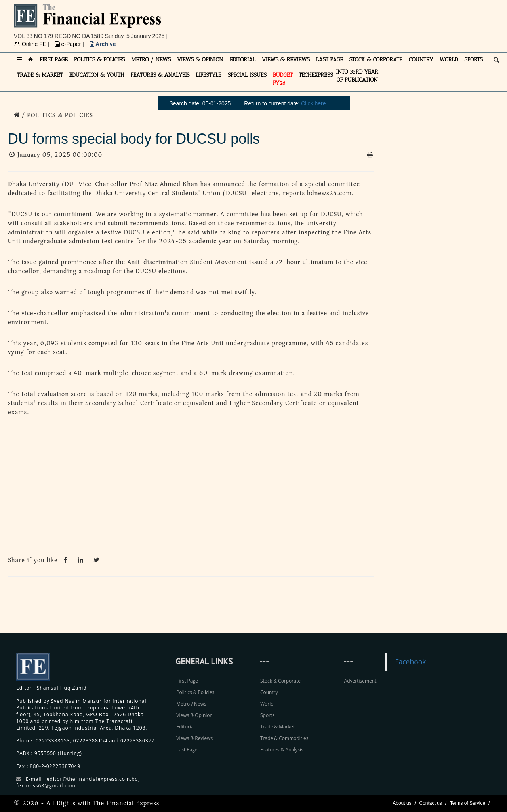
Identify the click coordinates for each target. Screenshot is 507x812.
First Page (187, 681)
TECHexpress (316, 75)
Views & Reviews (194, 738)
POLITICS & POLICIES (100, 60)
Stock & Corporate (280, 681)
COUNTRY (421, 60)
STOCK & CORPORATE (376, 60)
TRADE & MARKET (40, 75)
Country (269, 692)
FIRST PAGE (54, 60)
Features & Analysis (282, 750)
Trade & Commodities (284, 738)
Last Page (187, 750)
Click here (313, 103)
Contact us (430, 803)
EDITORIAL (243, 60)
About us (402, 803)
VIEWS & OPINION (200, 60)
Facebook (410, 662)
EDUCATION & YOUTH (97, 75)
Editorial (185, 727)
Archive (103, 44)
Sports (267, 715)
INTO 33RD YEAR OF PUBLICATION (357, 76)
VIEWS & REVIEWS (286, 60)
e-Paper (69, 44)
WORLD (449, 60)
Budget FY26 (283, 79)
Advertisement (360, 681)
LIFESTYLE (209, 75)
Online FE (31, 44)
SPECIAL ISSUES (247, 75)
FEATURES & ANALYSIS (160, 75)
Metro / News (191, 704)
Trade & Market (277, 727)
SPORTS (474, 60)
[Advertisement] (363, 22)
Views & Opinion (194, 715)
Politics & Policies (195, 692)
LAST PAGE (330, 60)
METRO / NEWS (151, 60)
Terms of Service (468, 803)
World (267, 704)
